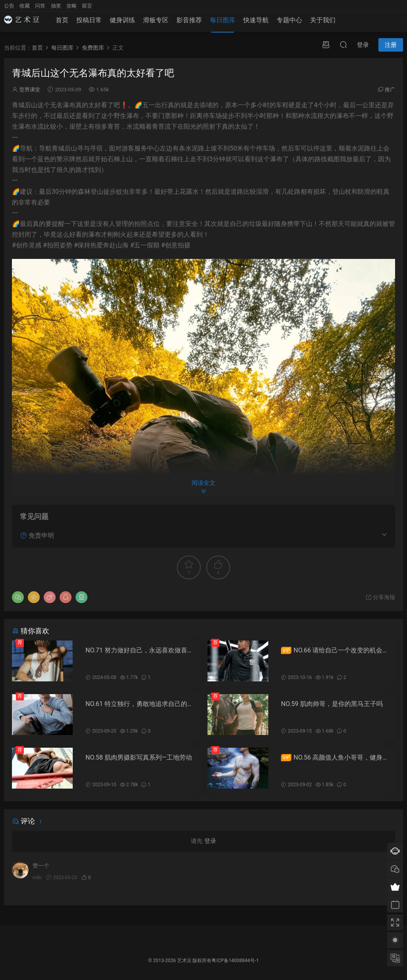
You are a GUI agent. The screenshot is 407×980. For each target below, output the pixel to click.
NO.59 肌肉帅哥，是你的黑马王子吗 (332, 704)
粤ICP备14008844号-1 (235, 961)
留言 (87, 6)
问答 (40, 6)
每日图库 (223, 24)
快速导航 (256, 24)
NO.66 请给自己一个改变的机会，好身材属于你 (335, 650)
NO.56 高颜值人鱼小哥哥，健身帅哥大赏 (335, 758)
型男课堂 (30, 90)
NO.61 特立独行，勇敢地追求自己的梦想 (140, 704)
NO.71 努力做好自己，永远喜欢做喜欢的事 (140, 650)
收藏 (25, 6)
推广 (390, 90)
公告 (9, 6)
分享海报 (380, 597)
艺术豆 (184, 961)
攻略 (72, 6)
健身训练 (122, 24)
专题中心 (289, 24)
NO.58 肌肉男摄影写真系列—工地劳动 (139, 757)
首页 (62, 24)
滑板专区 (156, 24)
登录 (210, 841)
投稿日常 (89, 24)
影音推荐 (189, 24)
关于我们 (323, 24)
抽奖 (56, 6)
